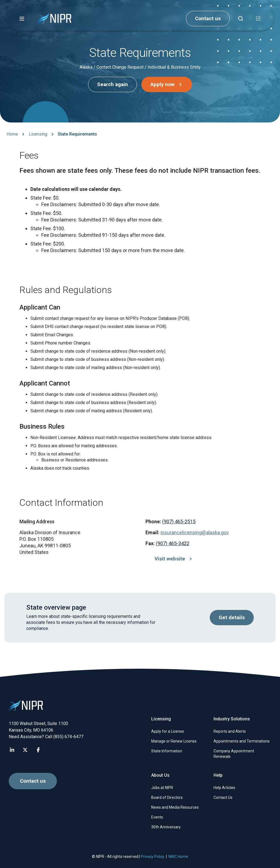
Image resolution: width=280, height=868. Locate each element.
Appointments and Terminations (242, 741)
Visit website (174, 559)
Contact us (208, 19)
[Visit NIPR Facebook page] (38, 750)
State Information (167, 751)
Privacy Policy (153, 857)
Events (157, 817)
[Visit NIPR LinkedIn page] (12, 750)
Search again (113, 84)
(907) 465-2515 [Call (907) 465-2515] (179, 521)
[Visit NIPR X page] (25, 750)
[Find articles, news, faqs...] (241, 19)
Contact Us (223, 797)
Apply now (167, 84)
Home (12, 134)
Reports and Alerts (230, 731)
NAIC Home (178, 857)
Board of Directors (167, 797)
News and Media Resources (175, 807)
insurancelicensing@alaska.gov (195, 532)
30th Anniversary (166, 827)
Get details (232, 618)
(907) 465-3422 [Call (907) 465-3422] (173, 543)
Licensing (38, 134)
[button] (22, 19)
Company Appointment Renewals (234, 754)
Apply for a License (168, 731)
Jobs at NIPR (162, 788)
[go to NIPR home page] (54, 19)
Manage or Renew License (174, 741)
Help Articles (224, 788)
